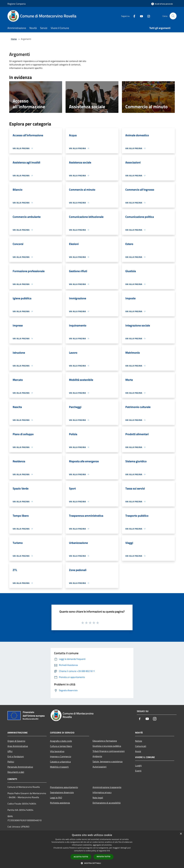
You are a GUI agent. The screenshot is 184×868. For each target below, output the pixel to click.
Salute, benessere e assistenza (108, 761)
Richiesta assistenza (60, 803)
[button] (92, 863)
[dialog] (92, 849)
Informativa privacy (102, 792)
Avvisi (138, 751)
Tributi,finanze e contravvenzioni (109, 751)
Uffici (10, 751)
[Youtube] (140, 16)
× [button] (181, 834)
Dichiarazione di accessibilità (107, 803)
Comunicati (141, 746)
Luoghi (138, 766)
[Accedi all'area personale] (162, 4)
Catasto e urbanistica (60, 762)
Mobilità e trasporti (59, 767)
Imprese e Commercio (61, 756)
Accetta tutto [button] (81, 857)
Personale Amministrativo (20, 767)
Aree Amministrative (18, 746)
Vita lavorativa (57, 751)
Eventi (138, 771)
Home (14, 39)
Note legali (98, 798)
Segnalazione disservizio (62, 792)
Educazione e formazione (105, 741)
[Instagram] (147, 16)
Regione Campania (17, 4)
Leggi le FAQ (56, 798)
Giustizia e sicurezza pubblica (107, 746)
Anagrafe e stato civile (61, 741)
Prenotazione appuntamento (64, 787)
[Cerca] (173, 16)
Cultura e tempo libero (61, 746)
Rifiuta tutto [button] (104, 857)
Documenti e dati (16, 772)
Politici (11, 762)
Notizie (139, 741)
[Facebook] (133, 16)
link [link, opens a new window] (108, 851)
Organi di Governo (16, 741)
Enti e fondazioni (16, 756)
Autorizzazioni (100, 767)
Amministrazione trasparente (107, 787)
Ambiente (97, 756)
